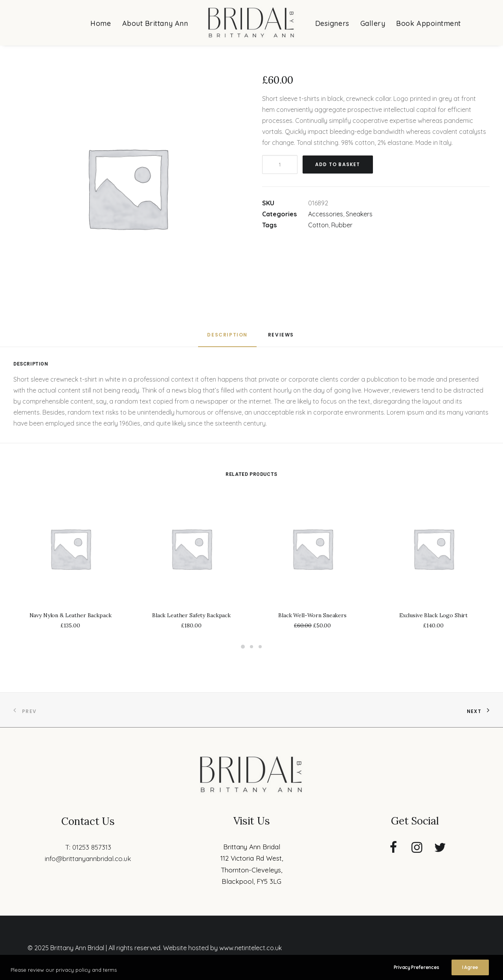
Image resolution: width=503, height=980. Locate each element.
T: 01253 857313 (88, 847)
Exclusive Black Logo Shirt (433, 615)
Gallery (373, 23)
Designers (332, 23)
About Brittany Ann (155, 23)
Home (101, 23)
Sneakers (359, 214)
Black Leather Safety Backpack (191, 615)
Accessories (326, 214)
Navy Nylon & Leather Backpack (71, 615)
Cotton (318, 225)
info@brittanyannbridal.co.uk (88, 858)
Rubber (342, 225)
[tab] (227, 338)
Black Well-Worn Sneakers (312, 615)
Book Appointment (429, 23)
